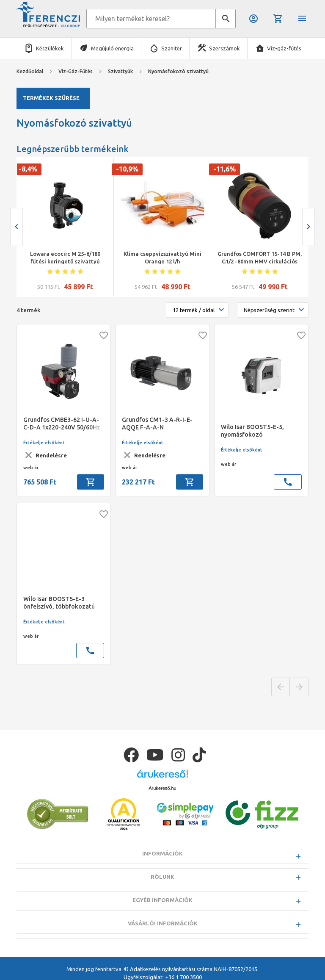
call (288, 482)
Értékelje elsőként (44, 443)
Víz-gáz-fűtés (284, 48)
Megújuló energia (112, 48)
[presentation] (17, 227)
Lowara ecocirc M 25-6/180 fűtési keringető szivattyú (65, 257)
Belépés (253, 19)
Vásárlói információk (163, 923)
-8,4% (28, 169)
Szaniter (172, 48)
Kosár (278, 19)
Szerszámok (224, 48)
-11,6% (224, 169)
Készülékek (50, 48)
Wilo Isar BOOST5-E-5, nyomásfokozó (252, 431)
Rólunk (162, 877)
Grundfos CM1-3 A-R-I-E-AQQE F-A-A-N (157, 424)
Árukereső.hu (162, 788)
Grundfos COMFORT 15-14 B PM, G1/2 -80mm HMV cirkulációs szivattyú (260, 258)
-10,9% (127, 169)
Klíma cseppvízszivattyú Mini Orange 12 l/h (162, 257)
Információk (162, 853)
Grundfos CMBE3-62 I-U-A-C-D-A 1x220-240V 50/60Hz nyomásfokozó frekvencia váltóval (62, 424)
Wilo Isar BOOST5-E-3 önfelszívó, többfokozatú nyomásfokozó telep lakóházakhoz (59, 603)
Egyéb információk (162, 900)
